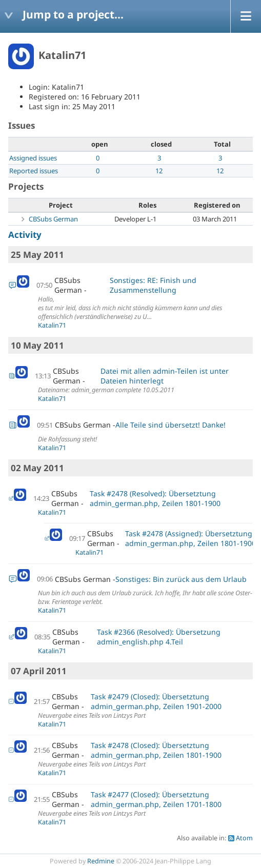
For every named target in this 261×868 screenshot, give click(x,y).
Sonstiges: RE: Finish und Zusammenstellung (153, 285)
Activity (25, 235)
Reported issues (34, 171)
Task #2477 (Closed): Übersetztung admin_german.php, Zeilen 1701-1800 (156, 799)
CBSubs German (53, 219)
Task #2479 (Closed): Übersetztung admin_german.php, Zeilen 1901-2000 (156, 701)
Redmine (101, 861)
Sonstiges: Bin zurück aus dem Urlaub (181, 579)
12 (159, 171)
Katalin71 (52, 325)
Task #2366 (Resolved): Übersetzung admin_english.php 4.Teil (159, 637)
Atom (244, 838)
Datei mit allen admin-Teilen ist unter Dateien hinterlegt (165, 376)
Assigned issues (33, 158)
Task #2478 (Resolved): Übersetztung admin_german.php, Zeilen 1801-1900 (155, 498)
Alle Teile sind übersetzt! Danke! (170, 425)
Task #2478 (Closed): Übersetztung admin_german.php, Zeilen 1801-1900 (156, 750)
